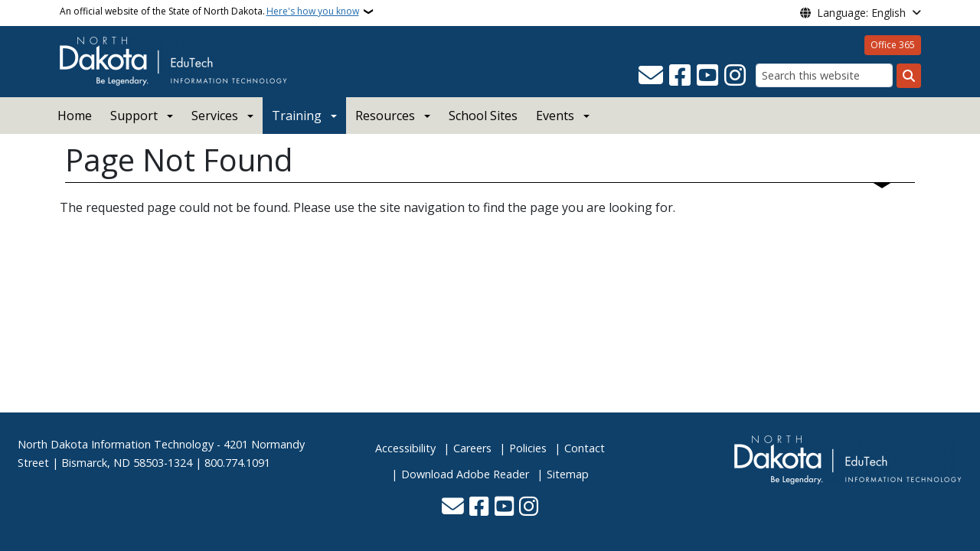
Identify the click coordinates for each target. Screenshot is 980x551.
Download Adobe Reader (465, 474)
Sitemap (568, 474)
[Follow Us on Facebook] (680, 76)
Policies (528, 448)
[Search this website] (824, 75)
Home (75, 116)
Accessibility (405, 448)
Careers (472, 448)
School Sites (483, 116)
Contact (585, 448)
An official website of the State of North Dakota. (209, 11)
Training (297, 116)
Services (215, 116)
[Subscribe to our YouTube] (707, 76)
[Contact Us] (651, 76)
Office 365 (893, 45)
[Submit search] (909, 76)
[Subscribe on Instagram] (735, 76)
